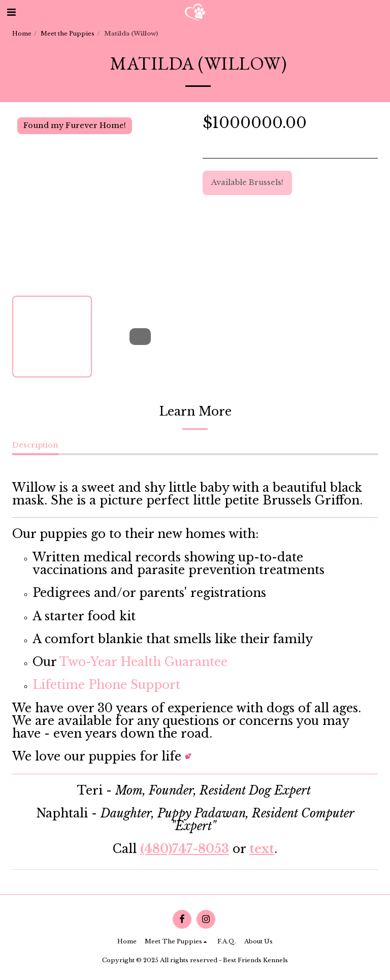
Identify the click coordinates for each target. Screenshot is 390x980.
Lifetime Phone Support (106, 685)
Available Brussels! (247, 182)
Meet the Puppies (68, 34)
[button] (11, 12)
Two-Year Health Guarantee (143, 662)
